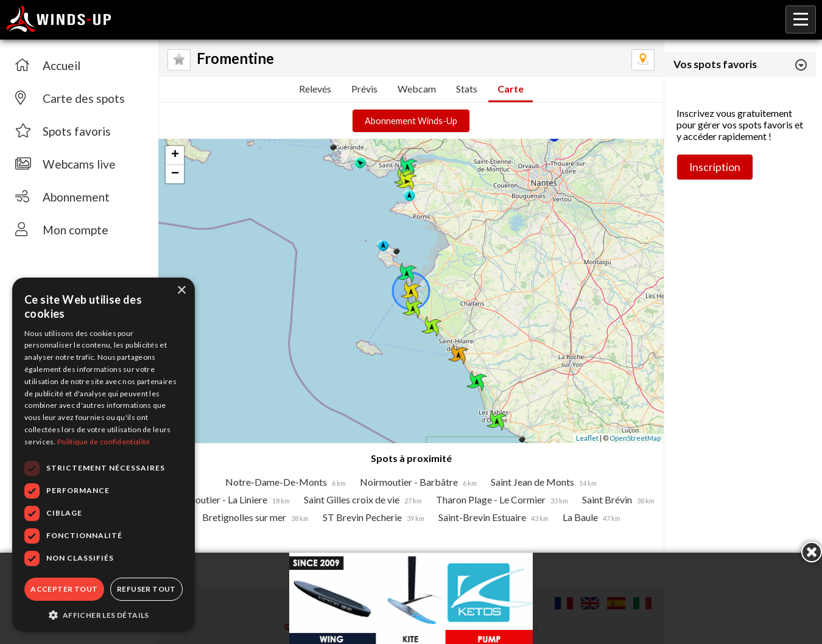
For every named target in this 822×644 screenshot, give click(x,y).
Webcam (417, 89)
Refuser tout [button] (146, 589)
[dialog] (104, 455)
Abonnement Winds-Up (411, 121)
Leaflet (587, 438)
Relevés (315, 89)
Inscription (715, 167)
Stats (467, 89)
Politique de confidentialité (104, 442)
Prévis (364, 89)
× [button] (181, 291)
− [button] (175, 174)
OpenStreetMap (635, 438)
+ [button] (175, 155)
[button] (104, 614)
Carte (511, 89)
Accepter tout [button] (64, 589)
